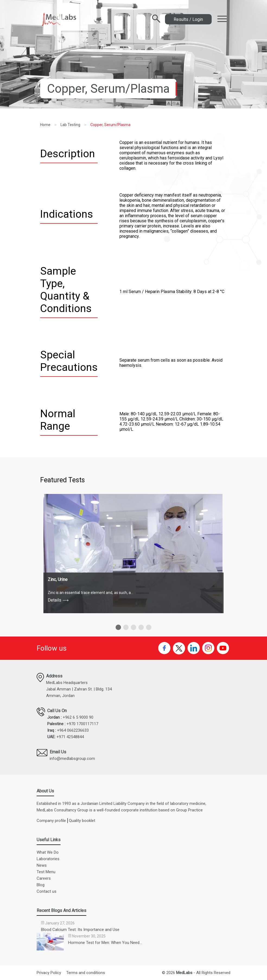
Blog (41, 885)
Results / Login (188, 19)
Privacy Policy (49, 973)
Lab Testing (70, 125)
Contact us (47, 891)
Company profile (51, 821)
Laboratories (48, 859)
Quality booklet (82, 821)
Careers (44, 878)
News (42, 865)
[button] (118, 627)
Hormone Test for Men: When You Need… (105, 943)
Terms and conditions (86, 973)
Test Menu (46, 872)
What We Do (48, 852)
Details (58, 600)
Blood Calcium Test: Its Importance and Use (80, 930)
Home (45, 125)
